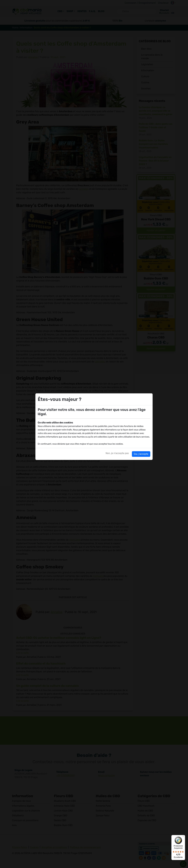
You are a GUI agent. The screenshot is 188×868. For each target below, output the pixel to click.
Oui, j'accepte (141, 454)
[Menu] (183, 837)
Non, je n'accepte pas (117, 453)
